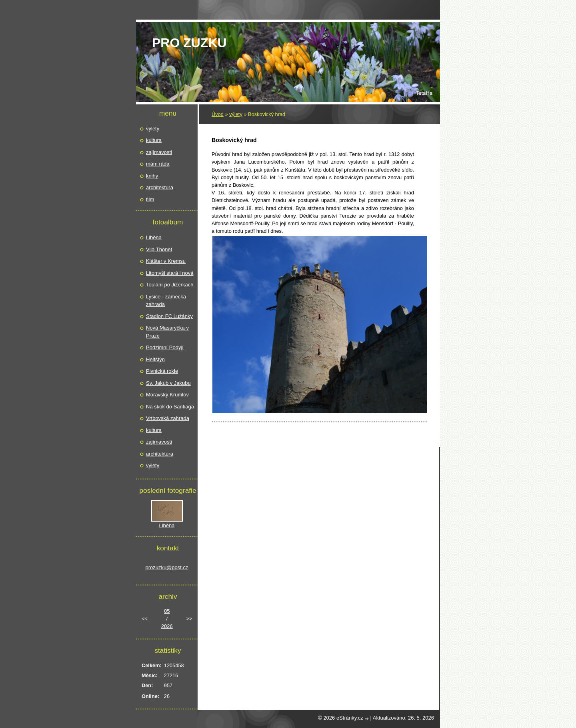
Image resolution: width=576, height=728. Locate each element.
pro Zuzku (189, 43)
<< (145, 619)
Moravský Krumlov (167, 395)
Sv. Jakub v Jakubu (168, 383)
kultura (154, 140)
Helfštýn (155, 359)
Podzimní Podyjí (165, 347)
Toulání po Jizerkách (170, 285)
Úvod (218, 114)
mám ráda (158, 164)
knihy (152, 176)
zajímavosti (159, 152)
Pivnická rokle (162, 371)
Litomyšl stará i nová (170, 273)
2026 (167, 626)
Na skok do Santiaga (170, 407)
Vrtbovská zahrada (168, 418)
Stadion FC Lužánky (169, 316)
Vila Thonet (159, 249)
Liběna (154, 237)
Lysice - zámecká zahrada (166, 301)
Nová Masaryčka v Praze (167, 332)
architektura (160, 187)
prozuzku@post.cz (167, 567)
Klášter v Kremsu (166, 261)
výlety (236, 114)
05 (167, 611)
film (150, 199)
